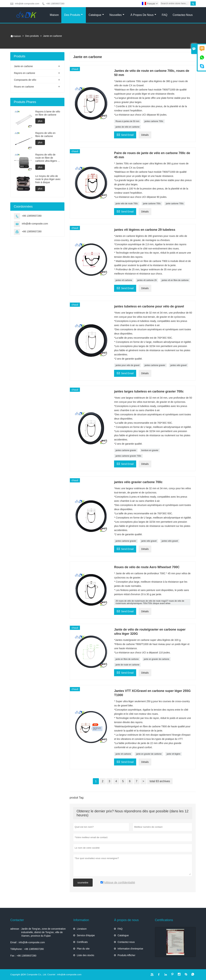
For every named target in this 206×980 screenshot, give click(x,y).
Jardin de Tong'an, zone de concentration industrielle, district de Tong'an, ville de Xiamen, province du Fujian (43, 932)
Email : (14, 942)
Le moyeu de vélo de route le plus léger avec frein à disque (48, 179)
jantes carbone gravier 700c (128, 456)
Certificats (82, 942)
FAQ (165, 15)
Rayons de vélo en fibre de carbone (45, 135)
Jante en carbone (23, 66)
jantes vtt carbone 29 (147, 280)
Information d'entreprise (130, 949)
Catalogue (96, 15)
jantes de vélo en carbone (127, 127)
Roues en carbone (24, 87)
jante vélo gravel (149, 541)
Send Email (125, 134)
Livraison (82, 929)
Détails (145, 135)
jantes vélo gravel (178, 365)
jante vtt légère (174, 754)
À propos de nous (143, 15)
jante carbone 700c (152, 204)
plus (40, 121)
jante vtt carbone (123, 754)
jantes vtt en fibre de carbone (175, 280)
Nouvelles (117, 15)
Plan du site (83, 949)
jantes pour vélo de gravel (127, 365)
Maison (54, 15)
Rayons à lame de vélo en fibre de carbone (48, 113)
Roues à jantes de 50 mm (127, 121)
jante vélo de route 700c (127, 204)
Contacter (17, 920)
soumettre (83, 883)
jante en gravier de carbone (157, 659)
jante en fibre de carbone (127, 659)
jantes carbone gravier (155, 365)
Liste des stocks (85, 955)
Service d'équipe (86, 935)
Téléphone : (17, 949)
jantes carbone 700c (154, 121)
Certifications (164, 920)
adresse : (15, 929)
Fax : (13, 956)
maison (16, 36)
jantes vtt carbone (124, 280)
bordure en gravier (150, 450)
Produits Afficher (126, 955)
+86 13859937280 (55, 4)
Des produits (74, 15)
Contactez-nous (183, 15)
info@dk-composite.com (27, 4)
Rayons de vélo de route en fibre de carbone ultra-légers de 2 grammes (48, 158)
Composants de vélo (25, 80)
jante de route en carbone (127, 665)
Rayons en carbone (24, 73)
